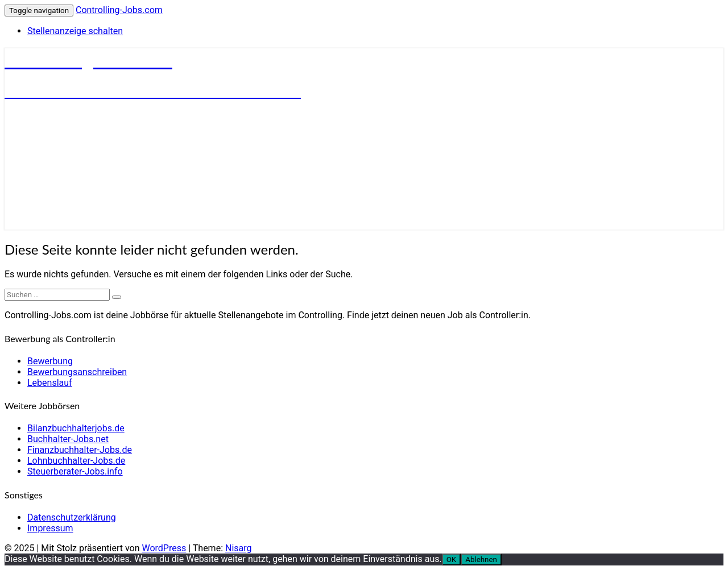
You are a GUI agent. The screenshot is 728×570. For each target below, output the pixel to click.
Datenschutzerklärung (72, 517)
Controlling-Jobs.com (119, 10)
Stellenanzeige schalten (75, 31)
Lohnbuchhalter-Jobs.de (76, 461)
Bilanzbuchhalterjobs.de (76, 428)
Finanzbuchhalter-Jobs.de (80, 450)
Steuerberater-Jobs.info (75, 471)
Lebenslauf (50, 383)
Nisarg (239, 548)
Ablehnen (481, 559)
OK (452, 559)
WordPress (164, 548)
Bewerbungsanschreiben (77, 372)
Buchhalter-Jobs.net (68, 439)
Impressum (50, 528)
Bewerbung (50, 361)
